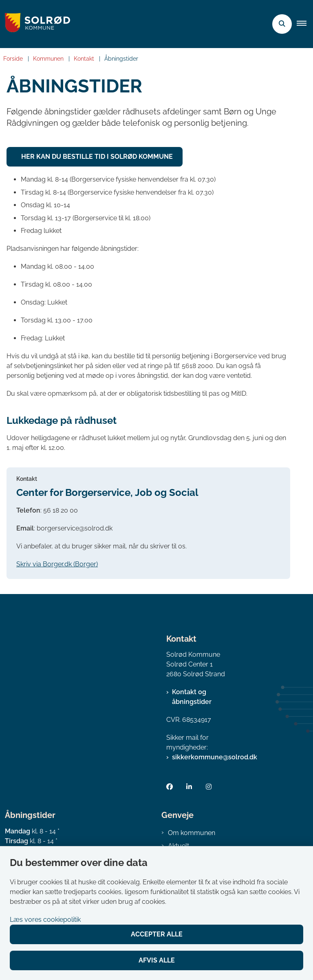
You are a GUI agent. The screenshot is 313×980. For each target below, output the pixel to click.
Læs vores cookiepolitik (45, 920)
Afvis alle (157, 960)
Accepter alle (157, 934)
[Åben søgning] (282, 24)
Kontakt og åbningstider (192, 697)
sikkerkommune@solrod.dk (215, 757)
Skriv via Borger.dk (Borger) (57, 564)
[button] (305, 24)
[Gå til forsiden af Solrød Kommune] (35, 24)
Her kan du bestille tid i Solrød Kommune (97, 157)
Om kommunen (192, 833)
